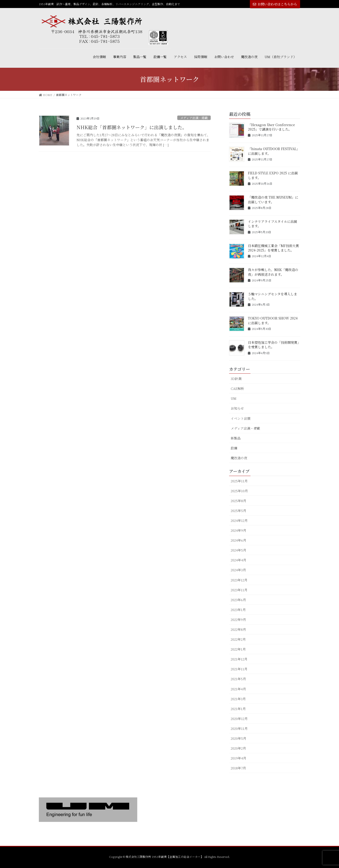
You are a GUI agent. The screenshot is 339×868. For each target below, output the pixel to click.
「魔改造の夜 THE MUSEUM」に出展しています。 (273, 200)
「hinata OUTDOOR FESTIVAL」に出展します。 (274, 151)
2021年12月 (239, 659)
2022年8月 (238, 629)
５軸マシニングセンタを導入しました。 (272, 296)
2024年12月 (239, 520)
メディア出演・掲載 (194, 118)
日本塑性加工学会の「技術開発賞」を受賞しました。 (273, 345)
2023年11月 (239, 590)
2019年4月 (238, 758)
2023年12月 (239, 580)
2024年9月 (238, 530)
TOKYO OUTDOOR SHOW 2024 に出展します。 (273, 320)
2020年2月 (238, 748)
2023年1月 (238, 610)
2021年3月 (238, 699)
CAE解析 (237, 388)
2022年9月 (238, 620)
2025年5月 (238, 511)
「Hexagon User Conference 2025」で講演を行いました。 (271, 127)
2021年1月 (238, 709)
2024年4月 (238, 560)
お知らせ (237, 408)
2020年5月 (238, 738)
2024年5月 (238, 550)
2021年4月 (238, 689)
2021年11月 (239, 669)
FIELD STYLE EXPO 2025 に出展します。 (273, 175)
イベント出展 (241, 418)
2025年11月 (239, 481)
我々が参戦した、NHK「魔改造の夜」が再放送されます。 (273, 272)
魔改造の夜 (239, 458)
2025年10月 (239, 491)
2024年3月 (238, 570)
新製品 (236, 438)
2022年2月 (238, 639)
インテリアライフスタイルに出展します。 (272, 224)
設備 (234, 448)
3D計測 (236, 379)
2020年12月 (239, 719)
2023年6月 (238, 600)
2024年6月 (238, 540)
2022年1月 (238, 649)
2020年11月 (239, 728)
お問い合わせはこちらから (275, 4)
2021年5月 (238, 679)
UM (234, 398)
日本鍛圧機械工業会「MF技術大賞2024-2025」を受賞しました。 (273, 248)
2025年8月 (238, 501)
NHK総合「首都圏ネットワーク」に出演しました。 (132, 127)
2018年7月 (238, 768)
